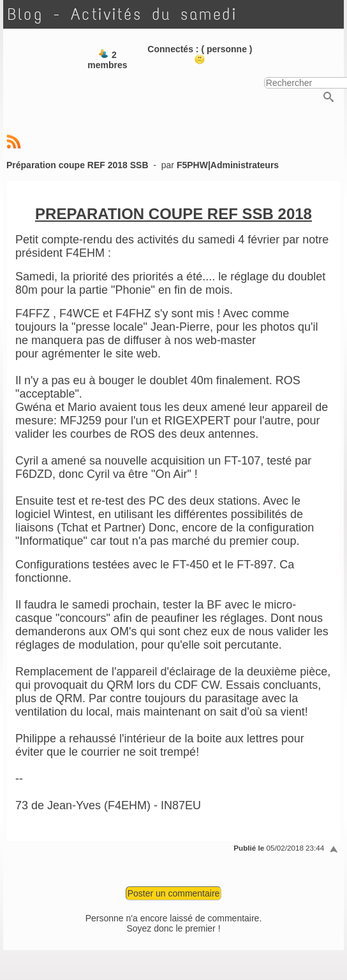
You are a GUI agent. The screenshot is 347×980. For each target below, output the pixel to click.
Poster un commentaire (174, 893)
